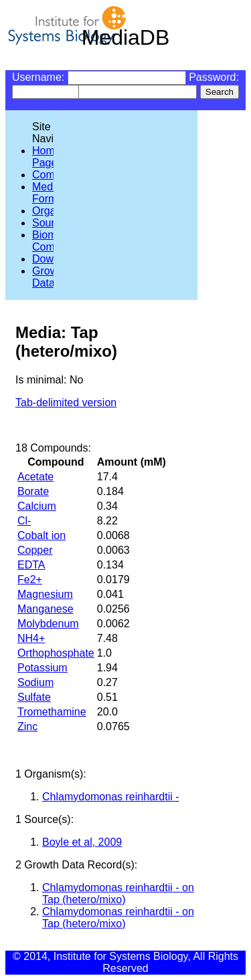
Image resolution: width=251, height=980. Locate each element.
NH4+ (31, 638)
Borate (33, 491)
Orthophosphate (56, 653)
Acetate (35, 477)
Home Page (47, 157)
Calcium (37, 506)
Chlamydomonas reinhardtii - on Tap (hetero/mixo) (118, 893)
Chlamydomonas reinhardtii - (111, 797)
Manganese (46, 609)
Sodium (35, 682)
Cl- (24, 521)
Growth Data (50, 277)
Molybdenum (48, 624)
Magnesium (45, 594)
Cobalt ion (41, 535)
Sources (52, 223)
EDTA (31, 565)
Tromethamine (52, 712)
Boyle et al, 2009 (82, 842)
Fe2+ (30, 580)
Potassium (43, 668)
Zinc (27, 726)
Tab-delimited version (66, 402)
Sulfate (34, 697)
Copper (35, 550)
